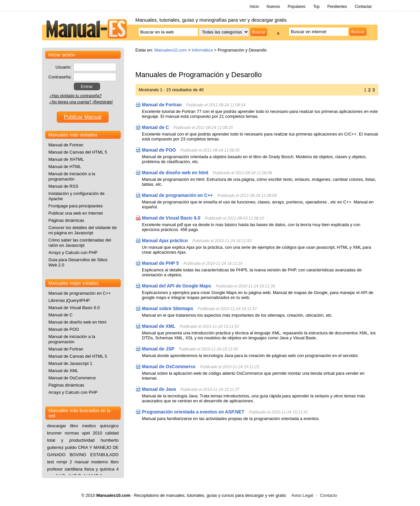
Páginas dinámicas (66, 220)
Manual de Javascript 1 (71, 363)
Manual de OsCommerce (169, 367)
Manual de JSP (158, 349)
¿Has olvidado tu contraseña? (76, 96)
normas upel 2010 (83, 433)
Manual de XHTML (66, 159)
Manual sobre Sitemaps (168, 308)
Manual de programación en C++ (178, 195)
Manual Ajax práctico (165, 241)
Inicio (254, 7)
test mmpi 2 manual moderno (78, 462)
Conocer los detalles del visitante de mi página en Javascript (83, 230)
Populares (297, 7)
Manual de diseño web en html (175, 173)
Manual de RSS (63, 186)
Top (316, 7)
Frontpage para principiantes (76, 206)
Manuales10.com (170, 50)
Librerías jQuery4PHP (69, 300)
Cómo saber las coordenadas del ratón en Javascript (80, 243)
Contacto (328, 495)
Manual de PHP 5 (161, 263)
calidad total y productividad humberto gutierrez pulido (83, 440)
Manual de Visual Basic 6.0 (171, 218)
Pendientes (337, 7)
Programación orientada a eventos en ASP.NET (193, 412)
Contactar (363, 7)
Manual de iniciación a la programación (72, 176)
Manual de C (156, 127)
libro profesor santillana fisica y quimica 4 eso (83, 469)
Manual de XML (159, 326)
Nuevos (273, 7)
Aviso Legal (302, 495)
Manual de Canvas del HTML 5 (78, 152)
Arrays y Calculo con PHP (73, 253)
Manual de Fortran (162, 105)
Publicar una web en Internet (76, 213)
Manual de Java (160, 389)
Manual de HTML (65, 167)
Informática (202, 50)
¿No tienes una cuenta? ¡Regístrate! (81, 102)
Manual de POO (159, 150)
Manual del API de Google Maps (177, 286)
